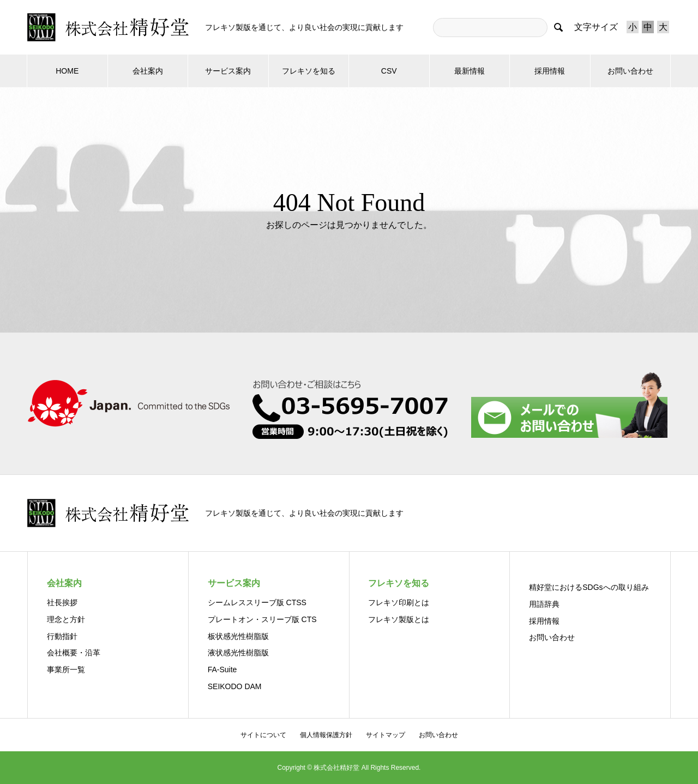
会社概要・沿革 (74, 653)
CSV (389, 71)
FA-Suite (222, 670)
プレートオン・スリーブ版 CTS (262, 619)
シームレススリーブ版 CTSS (257, 602)
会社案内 (148, 71)
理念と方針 (66, 619)
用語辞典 (544, 604)
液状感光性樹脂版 (238, 653)
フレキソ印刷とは (399, 602)
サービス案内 (228, 71)
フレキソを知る (309, 71)
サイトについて (263, 735)
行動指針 (62, 636)
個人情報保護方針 (326, 735)
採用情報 (550, 71)
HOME (67, 71)
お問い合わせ (630, 71)
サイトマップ (386, 735)
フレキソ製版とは (399, 619)
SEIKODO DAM (235, 686)
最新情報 (470, 71)
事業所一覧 (66, 670)
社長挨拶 (62, 602)
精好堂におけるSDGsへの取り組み (589, 587)
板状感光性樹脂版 (238, 636)
